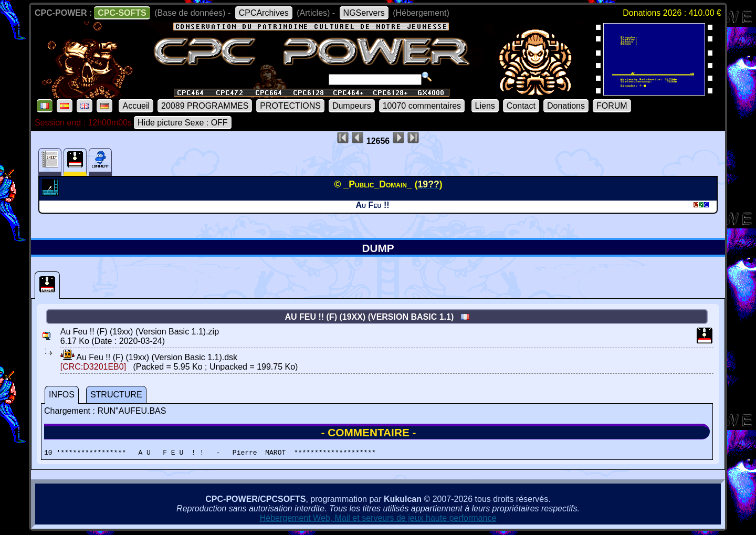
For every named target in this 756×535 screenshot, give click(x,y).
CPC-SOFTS (122, 13)
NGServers (364, 13)
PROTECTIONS (290, 106)
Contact (521, 106)
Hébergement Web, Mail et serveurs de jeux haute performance (378, 520)
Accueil (136, 106)
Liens (485, 106)
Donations (566, 106)
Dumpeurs (352, 106)
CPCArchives (264, 13)
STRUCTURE (116, 395)
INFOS (62, 395)
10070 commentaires (422, 106)
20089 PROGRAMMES (205, 106)
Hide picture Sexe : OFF (183, 123)
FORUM (612, 106)
